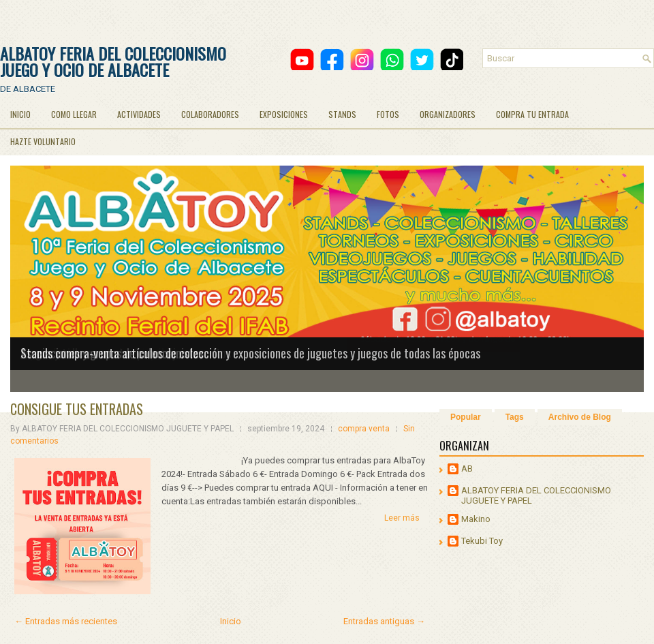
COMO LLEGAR (74, 114)
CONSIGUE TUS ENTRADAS (77, 409)
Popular (466, 417)
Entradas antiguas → (384, 621)
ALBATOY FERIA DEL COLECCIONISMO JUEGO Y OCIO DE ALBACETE (113, 61)
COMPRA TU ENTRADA (532, 114)
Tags (515, 417)
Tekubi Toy (482, 541)
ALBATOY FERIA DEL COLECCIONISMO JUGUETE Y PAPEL (536, 495)
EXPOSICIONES (284, 114)
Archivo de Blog (580, 417)
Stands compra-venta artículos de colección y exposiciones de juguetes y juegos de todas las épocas (250, 353)
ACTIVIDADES (139, 114)
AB (467, 469)
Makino (476, 519)
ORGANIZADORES (448, 114)
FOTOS (388, 114)
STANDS (342, 114)
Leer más (402, 518)
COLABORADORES (210, 114)
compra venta (364, 429)
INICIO (20, 114)
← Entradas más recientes (66, 621)
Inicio (231, 621)
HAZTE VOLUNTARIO (43, 141)
